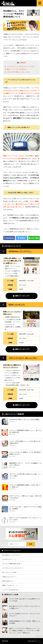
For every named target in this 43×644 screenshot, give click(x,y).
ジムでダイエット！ (9, 559)
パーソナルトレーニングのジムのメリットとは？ (21, 67)
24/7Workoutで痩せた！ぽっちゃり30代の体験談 (24, 419)
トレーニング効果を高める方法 (12, 564)
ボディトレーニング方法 (10, 572)
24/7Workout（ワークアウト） (20, 251)
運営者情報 (5, 641)
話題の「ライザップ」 (10, 585)
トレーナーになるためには (11, 590)
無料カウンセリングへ (23, 296)
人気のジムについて (9, 577)
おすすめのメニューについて (11, 555)
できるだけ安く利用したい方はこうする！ (19, 72)
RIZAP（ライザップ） (17, 305)
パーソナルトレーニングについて (13, 568)
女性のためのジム (8, 581)
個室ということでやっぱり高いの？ (17, 69)
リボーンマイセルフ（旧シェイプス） (23, 358)
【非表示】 (23, 63)
